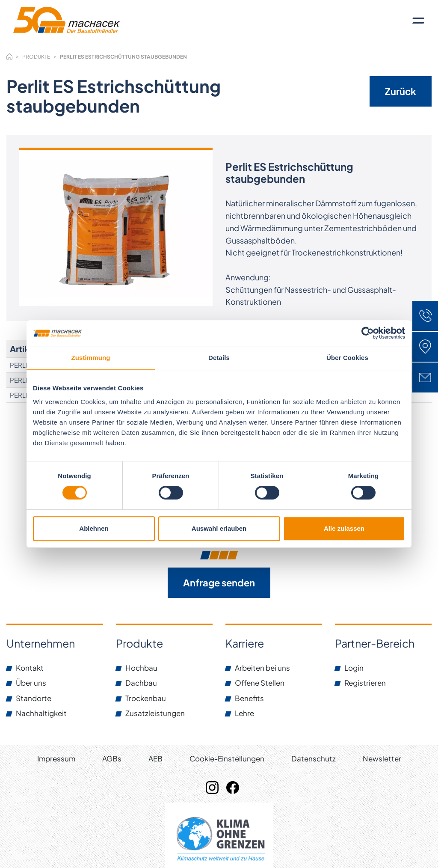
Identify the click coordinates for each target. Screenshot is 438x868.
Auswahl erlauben (219, 528)
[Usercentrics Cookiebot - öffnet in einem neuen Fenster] (368, 333)
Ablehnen (94, 528)
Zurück (401, 91)
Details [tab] (219, 358)
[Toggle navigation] (418, 20)
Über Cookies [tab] (347, 358)
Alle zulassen (344, 528)
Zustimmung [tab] (91, 358)
